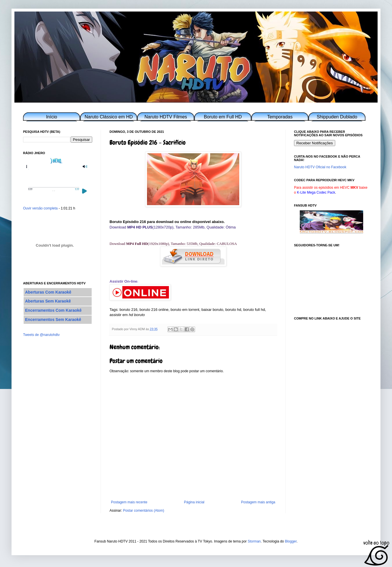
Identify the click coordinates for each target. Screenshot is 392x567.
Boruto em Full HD (223, 117)
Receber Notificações (315, 143)
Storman (254, 541)
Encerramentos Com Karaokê (53, 310)
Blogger (291, 541)
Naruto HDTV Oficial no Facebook (320, 167)
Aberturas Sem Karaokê (48, 301)
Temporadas (280, 117)
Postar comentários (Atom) (144, 511)
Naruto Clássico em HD (109, 117)
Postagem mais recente (129, 502)
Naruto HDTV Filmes (166, 117)
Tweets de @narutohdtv (41, 335)
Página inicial (194, 502)
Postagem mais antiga (258, 502)
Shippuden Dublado (337, 117)
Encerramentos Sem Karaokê (53, 320)
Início (52, 117)
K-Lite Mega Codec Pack (316, 192)
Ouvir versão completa (40, 208)
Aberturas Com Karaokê (48, 292)
